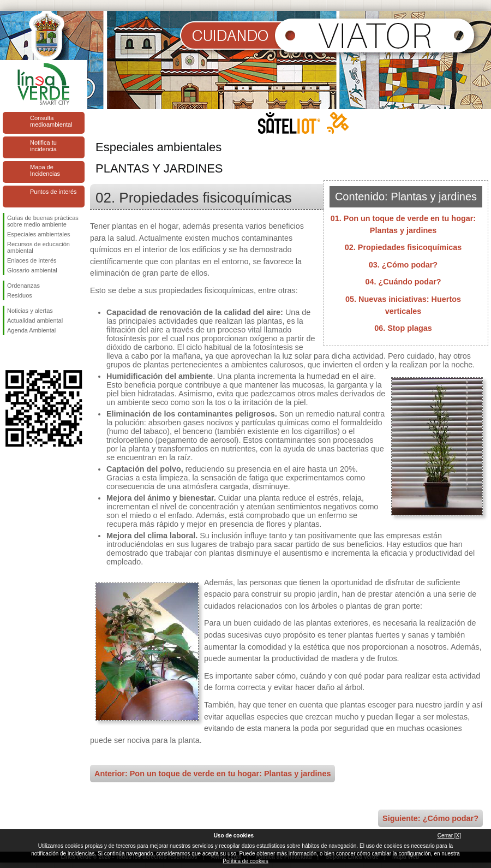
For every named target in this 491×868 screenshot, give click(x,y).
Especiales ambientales (39, 234)
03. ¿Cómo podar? (403, 265)
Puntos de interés (53, 192)
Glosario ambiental (32, 270)
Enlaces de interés (32, 260)
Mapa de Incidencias (45, 170)
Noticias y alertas (30, 311)
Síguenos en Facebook (9, 353)
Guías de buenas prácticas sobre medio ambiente (43, 221)
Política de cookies (245, 861)
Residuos (20, 295)
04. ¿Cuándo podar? (403, 282)
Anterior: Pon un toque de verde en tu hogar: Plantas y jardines (212, 774)
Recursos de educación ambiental (38, 247)
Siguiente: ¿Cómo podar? (430, 818)
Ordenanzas (23, 286)
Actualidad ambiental (35, 320)
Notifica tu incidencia (43, 146)
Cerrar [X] (449, 836)
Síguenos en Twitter (27, 353)
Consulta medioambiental (51, 121)
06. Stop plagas (403, 328)
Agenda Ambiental (31, 330)
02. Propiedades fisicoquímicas (403, 247)
